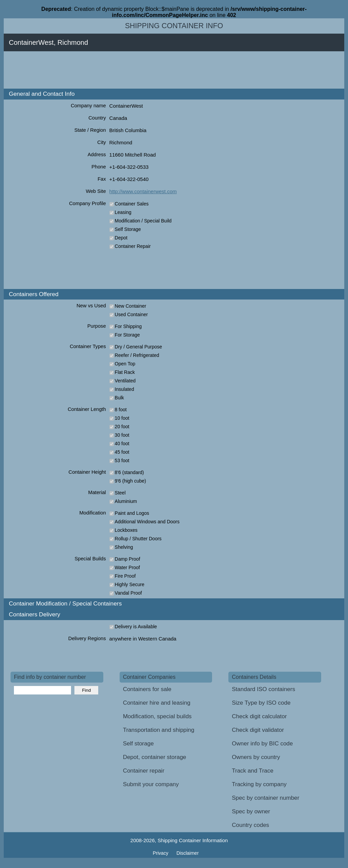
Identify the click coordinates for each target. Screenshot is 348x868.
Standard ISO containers (263, 689)
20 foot (122, 427)
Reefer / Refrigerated (137, 355)
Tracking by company (259, 784)
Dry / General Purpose (138, 347)
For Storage (127, 335)
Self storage (138, 744)
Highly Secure (130, 584)
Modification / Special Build (143, 221)
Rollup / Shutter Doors (138, 539)
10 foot (122, 418)
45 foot (122, 452)
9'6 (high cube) (130, 481)
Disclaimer (187, 853)
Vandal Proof (128, 593)
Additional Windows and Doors (147, 522)
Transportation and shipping (159, 730)
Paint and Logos (132, 513)
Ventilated (125, 381)
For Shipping (128, 326)
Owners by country (256, 757)
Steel (120, 493)
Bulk (119, 398)
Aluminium (126, 501)
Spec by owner (251, 811)
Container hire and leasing (157, 703)
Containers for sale (147, 689)
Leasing (123, 212)
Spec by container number (265, 798)
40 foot (122, 444)
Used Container (131, 314)
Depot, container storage (155, 757)
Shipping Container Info (174, 26)
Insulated (125, 389)
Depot (121, 238)
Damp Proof (128, 559)
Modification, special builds (157, 716)
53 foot (122, 460)
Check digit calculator (259, 716)
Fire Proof (125, 576)
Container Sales (132, 204)
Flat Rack (125, 372)
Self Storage (128, 229)
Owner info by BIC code (262, 744)
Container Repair (133, 246)
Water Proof (127, 567)
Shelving (124, 547)
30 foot (122, 435)
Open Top (125, 364)
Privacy (161, 853)
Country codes (250, 825)
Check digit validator (258, 730)
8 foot (121, 410)
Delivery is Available (136, 627)
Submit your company (151, 784)
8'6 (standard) (129, 472)
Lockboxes (126, 530)
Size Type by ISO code (261, 703)
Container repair (144, 771)
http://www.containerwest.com (143, 191)
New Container (131, 306)
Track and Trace (253, 771)
